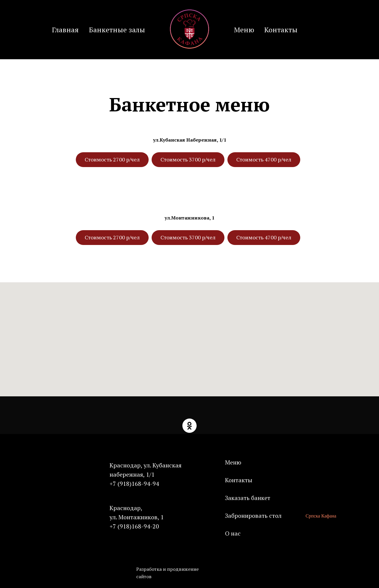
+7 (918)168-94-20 (134, 526)
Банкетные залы (117, 30)
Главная (65, 30)
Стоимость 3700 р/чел (188, 159)
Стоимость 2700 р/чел (112, 159)
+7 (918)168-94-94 (134, 484)
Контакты (281, 30)
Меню (244, 30)
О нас (233, 533)
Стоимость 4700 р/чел (264, 159)
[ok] (189, 426)
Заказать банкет (248, 498)
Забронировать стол (253, 516)
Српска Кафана (321, 516)
